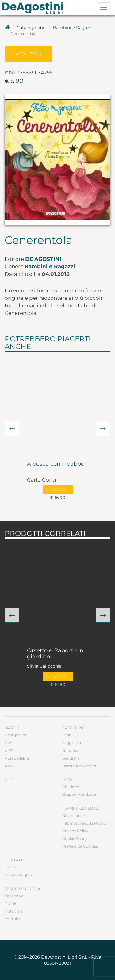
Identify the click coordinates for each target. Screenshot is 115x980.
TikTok (10, 904)
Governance (73, 816)
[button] (12, 429)
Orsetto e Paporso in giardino (55, 654)
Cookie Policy (75, 839)
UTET (10, 751)
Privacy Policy (75, 831)
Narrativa (71, 751)
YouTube (13, 919)
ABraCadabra (17, 758)
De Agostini (43, 259)
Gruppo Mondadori (80, 794)
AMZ (9, 766)
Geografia (71, 758)
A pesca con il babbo (56, 464)
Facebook (14, 896)
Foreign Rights (18, 875)
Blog (10, 780)
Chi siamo (71, 787)
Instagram (14, 911)
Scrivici (11, 867)
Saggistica (72, 743)
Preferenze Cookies (80, 846)
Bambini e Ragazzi (73, 28)
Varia (67, 735)
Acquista (29, 54)
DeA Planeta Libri (35, 8)
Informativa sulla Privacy (85, 823)
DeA (9, 743)
